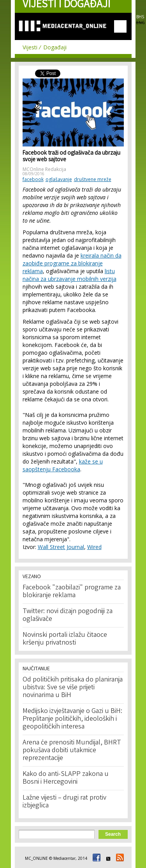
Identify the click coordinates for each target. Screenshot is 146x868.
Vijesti (30, 47)
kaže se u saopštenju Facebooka (63, 465)
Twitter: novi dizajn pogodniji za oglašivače (68, 615)
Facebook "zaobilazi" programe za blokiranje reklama (72, 592)
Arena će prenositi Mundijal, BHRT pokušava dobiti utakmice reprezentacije (72, 751)
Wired (94, 547)
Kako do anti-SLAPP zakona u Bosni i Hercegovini (66, 778)
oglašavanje (59, 179)
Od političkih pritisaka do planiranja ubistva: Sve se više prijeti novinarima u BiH (73, 688)
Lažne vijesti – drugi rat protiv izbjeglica (64, 802)
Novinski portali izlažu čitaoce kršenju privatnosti (65, 639)
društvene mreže (93, 179)
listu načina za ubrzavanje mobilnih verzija (69, 275)
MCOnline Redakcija (44, 169)
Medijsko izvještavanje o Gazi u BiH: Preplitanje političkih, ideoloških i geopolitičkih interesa (72, 719)
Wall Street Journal (61, 547)
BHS (140, 17)
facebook (33, 179)
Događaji (55, 47)
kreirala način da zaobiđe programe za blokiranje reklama (72, 263)
